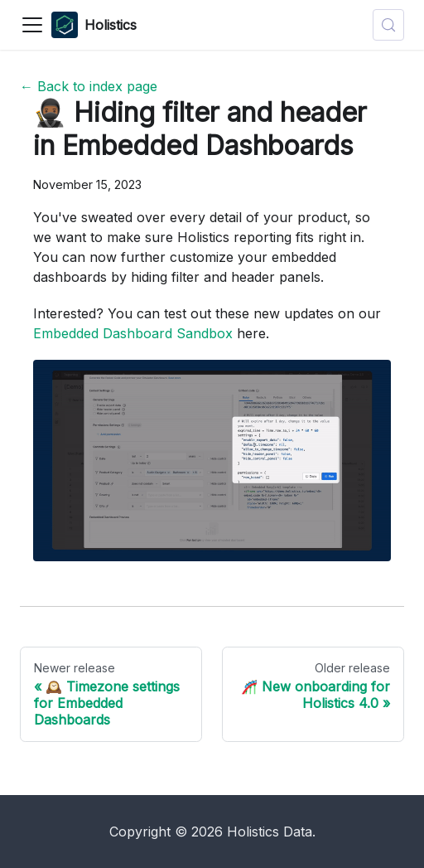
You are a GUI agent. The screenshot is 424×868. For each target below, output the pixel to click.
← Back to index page (89, 86)
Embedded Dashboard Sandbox (133, 333)
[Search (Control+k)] (388, 25)
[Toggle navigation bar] (32, 25)
